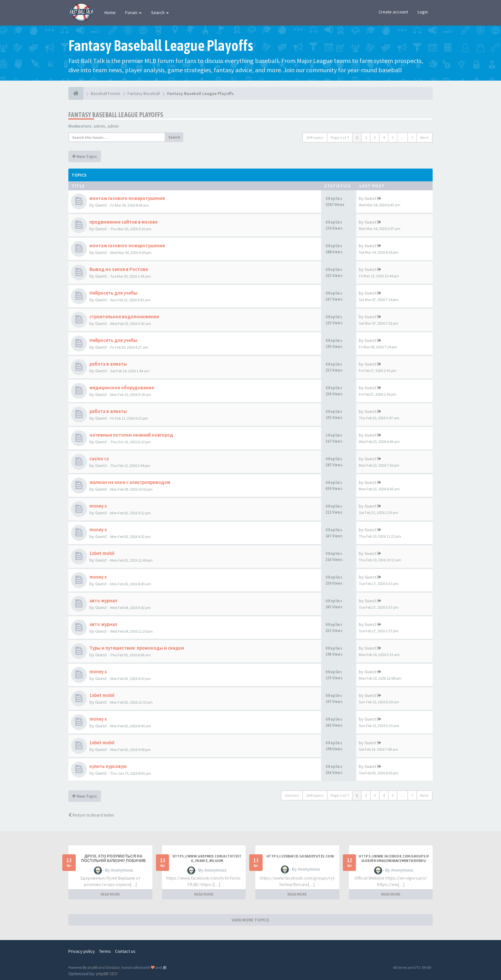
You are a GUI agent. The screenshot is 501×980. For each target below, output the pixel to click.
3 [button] (375, 137)
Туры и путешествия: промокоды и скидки (137, 648)
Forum (133, 12)
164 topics (315, 137)
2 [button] (366, 137)
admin (99, 126)
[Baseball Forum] (76, 93)
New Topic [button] (85, 156)
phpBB (92, 967)
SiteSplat (113, 967)
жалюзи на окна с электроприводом (130, 482)
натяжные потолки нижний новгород (131, 435)
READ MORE (110, 894)
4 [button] (384, 137)
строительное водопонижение (124, 316)
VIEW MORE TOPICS (250, 920)
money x (98, 506)
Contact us (125, 951)
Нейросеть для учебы (113, 293)
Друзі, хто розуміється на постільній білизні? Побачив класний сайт (114, 861)
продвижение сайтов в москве (123, 222)
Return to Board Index (91, 815)
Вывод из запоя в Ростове (119, 269)
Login (423, 12)
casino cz (99, 458)
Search (160, 12)
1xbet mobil (102, 553)
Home (110, 12)
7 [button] (412, 137)
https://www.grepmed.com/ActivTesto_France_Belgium (207, 858)
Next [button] (424, 137)
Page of (340, 137)
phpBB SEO (107, 974)
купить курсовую (108, 766)
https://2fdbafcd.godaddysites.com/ (301, 856)
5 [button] (393, 137)
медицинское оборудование (122, 387)
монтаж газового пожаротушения (127, 198)
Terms (105, 951)
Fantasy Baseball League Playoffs (116, 115)
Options (292, 795)
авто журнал (103, 601)
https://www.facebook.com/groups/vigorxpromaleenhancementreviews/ (394, 858)
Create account (393, 12)
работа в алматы (108, 364)
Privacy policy (82, 951)
